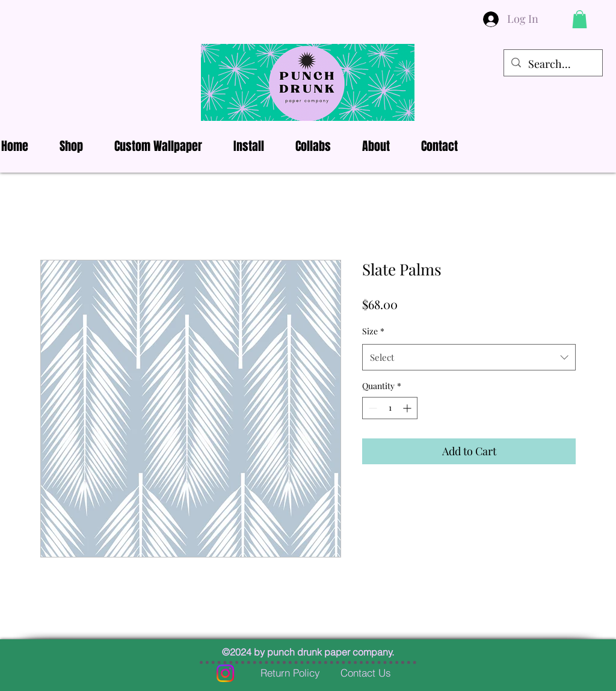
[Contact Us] (366, 673)
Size (373, 331)
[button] (580, 19)
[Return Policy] (290, 673)
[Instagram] (225, 673)
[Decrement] (371, 408)
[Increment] (408, 408)
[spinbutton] (390, 408)
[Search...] (553, 64)
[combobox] (469, 357)
